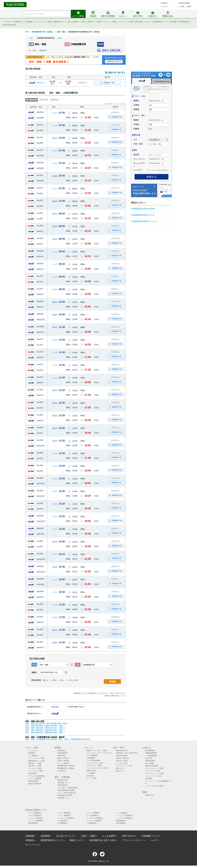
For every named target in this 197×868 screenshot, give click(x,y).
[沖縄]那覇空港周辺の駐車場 (143, 209)
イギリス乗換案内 (64, 813)
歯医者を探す (92, 771)
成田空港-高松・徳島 (54, 730)
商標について (76, 840)
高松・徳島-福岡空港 (34, 726)
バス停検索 (91, 773)
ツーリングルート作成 (154, 776)
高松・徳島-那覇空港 (34, 733)
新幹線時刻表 (62, 753)
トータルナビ (8, 22)
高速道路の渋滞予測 (65, 795)
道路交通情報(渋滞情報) (66, 790)
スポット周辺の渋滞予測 (67, 793)
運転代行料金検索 (9, 25)
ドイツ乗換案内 (122, 813)
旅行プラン (120, 771)
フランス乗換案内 (93, 813)
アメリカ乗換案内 (35, 813)
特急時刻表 (62, 756)
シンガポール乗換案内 (95, 818)
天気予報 (149, 758)
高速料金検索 (184, 22)
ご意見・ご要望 (185, 7)
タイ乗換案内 (62, 821)
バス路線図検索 (151, 756)
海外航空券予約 (122, 756)
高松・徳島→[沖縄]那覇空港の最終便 (75, 739)
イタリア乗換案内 (35, 816)
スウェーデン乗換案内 (66, 818)
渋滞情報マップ (63, 798)
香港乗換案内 (33, 823)
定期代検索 (139, 22)
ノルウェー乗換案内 (36, 818)
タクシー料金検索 (170, 22)
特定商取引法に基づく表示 (102, 840)
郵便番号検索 (150, 761)
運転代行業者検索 (152, 766)
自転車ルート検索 (94, 22)
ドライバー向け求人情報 (154, 786)
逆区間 (101, 44)
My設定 (165, 3)
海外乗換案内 (150, 751)
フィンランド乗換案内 (124, 816)
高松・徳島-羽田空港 (34, 728)
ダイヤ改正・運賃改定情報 (67, 788)
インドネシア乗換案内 (124, 818)
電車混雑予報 (62, 785)
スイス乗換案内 (93, 816)
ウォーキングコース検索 (154, 768)
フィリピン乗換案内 (94, 821)
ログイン (165, 7)
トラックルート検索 (125, 22)
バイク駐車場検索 (93, 760)
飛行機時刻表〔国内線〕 (67, 766)
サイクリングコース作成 (154, 773)
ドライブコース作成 (153, 771)
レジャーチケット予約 (124, 766)
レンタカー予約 (122, 763)
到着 (67, 44)
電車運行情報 (62, 780)
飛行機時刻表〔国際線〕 (67, 768)
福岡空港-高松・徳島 (54, 726)
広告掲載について (150, 836)
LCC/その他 (73, 680)
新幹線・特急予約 (123, 758)
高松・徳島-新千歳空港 (35, 723)
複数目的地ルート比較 (62, 22)
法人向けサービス (65, 836)
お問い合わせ (128, 836)
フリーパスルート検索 (43, 22)
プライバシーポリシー (133, 840)
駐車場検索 (91, 758)
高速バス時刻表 (63, 761)
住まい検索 (149, 763)
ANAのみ (43, 50)
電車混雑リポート (64, 783)
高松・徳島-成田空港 (34, 730)
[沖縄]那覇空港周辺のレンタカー (145, 221)
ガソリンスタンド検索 (95, 763)
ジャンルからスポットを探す (97, 768)
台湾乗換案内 (62, 823)
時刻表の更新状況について (115, 696)
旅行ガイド (120, 768)
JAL (62, 680)
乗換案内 (18, 22)
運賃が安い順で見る (117, 73)
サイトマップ (32, 845)
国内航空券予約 (122, 751)
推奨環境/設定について (52, 840)
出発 (31, 44)
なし (47, 680)
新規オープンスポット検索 (97, 751)
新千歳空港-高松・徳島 (57, 723)
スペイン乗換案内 (64, 816)
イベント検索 (92, 778)
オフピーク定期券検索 (153, 22)
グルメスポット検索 (94, 765)
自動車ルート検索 (79, 22)
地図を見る (149, 795)
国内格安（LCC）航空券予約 (127, 753)
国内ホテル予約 (122, 761)
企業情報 (30, 836)
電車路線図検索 (151, 753)
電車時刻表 (62, 751)
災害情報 (149, 778)
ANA (55, 680)
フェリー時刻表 (63, 763)
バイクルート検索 (109, 22)
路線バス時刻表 (63, 758)
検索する (151, 177)
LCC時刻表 (62, 771)
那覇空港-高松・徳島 (54, 733)
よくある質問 (109, 836)
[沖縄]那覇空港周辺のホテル (143, 215)
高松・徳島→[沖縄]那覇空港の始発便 (41, 739)
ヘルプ (154, 840)
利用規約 (30, 840)
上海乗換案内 (92, 823)
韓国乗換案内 (121, 821)
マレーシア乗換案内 (36, 821)
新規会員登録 (185, 3)
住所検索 (90, 776)
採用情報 (45, 836)
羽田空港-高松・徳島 (54, 728)
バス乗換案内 (28, 22)
